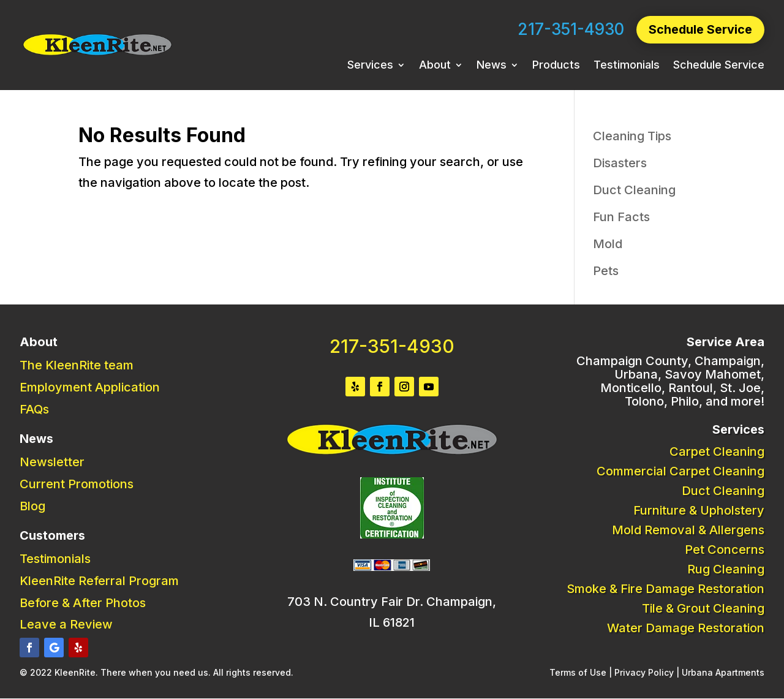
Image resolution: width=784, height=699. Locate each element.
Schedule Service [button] (700, 30)
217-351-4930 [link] (570, 30)
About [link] (435, 66)
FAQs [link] (34, 409)
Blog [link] (32, 506)
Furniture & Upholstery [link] (699, 510)
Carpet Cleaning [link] (717, 452)
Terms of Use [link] (578, 672)
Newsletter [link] (52, 462)
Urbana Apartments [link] (723, 672)
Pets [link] (606, 271)
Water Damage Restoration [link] (686, 628)
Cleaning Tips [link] (632, 136)
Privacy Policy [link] (644, 672)
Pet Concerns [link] (725, 550)
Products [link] (556, 66)
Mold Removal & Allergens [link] (688, 530)
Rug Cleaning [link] (726, 569)
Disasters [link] (620, 163)
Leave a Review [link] (66, 624)
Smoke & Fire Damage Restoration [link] (665, 589)
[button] (29, 648)
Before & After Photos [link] (83, 603)
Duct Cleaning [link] (634, 190)
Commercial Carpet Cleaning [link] (680, 471)
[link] (97, 53)
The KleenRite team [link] (77, 365)
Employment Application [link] (90, 387)
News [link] (492, 66)
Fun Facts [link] (621, 217)
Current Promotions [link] (77, 484)
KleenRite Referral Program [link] (99, 581)
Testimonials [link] (627, 66)
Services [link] (370, 66)
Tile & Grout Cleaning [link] (703, 608)
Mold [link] (608, 244)
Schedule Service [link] (719, 66)
